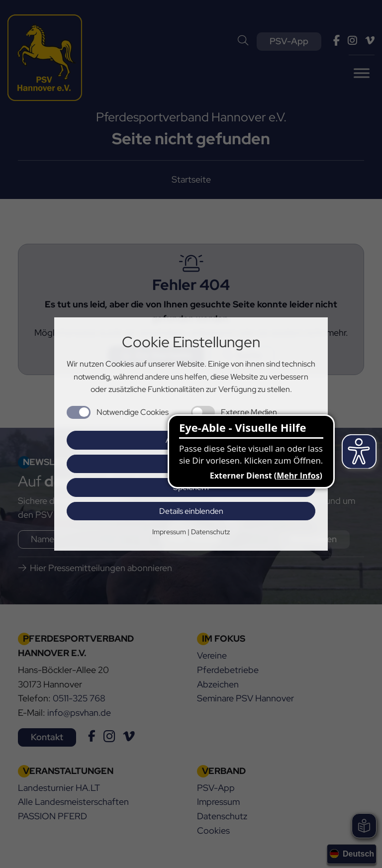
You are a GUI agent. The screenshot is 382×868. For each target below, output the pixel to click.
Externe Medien (249, 412)
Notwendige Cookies (133, 412)
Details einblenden (191, 511)
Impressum (169, 532)
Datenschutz (210, 532)
